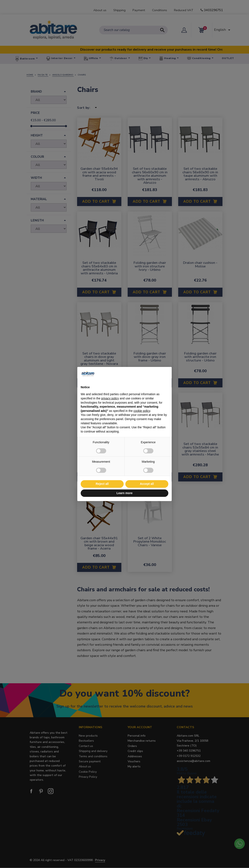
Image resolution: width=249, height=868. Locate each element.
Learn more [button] (124, 493)
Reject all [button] (102, 484)
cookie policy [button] (142, 411)
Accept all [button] (147, 484)
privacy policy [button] (110, 398)
